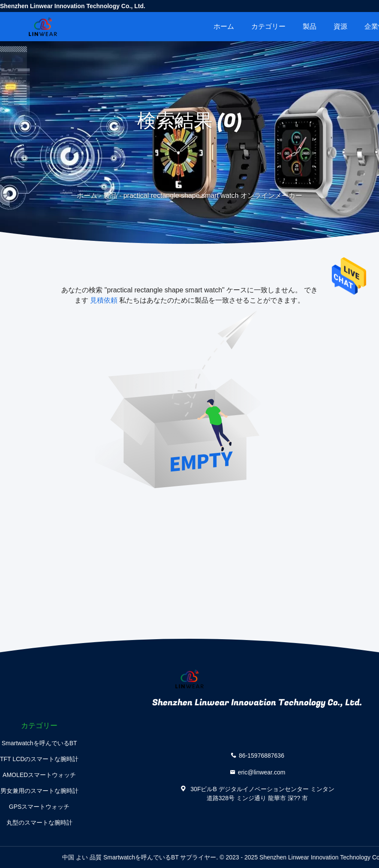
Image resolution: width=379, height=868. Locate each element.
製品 (310, 26)
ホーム (224, 26)
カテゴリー (268, 26)
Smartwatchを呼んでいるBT (39, 743)
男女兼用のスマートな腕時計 (39, 791)
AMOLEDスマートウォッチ (39, 775)
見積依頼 (104, 300)
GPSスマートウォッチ (39, 807)
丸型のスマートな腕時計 (39, 822)
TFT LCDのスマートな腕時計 (39, 759)
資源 (340, 26)
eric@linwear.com (262, 772)
